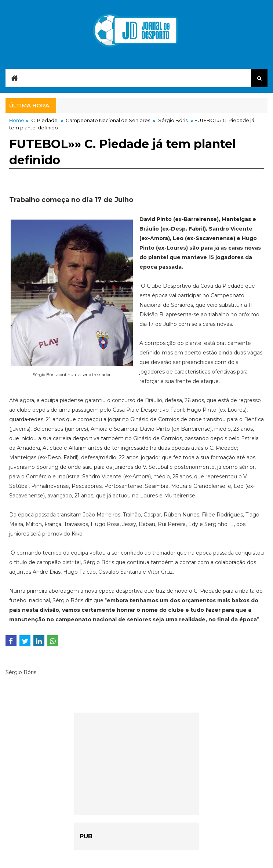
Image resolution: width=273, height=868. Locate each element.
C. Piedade (44, 120)
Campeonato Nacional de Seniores (108, 120)
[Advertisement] (136, 764)
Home (17, 120)
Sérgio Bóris (173, 120)
